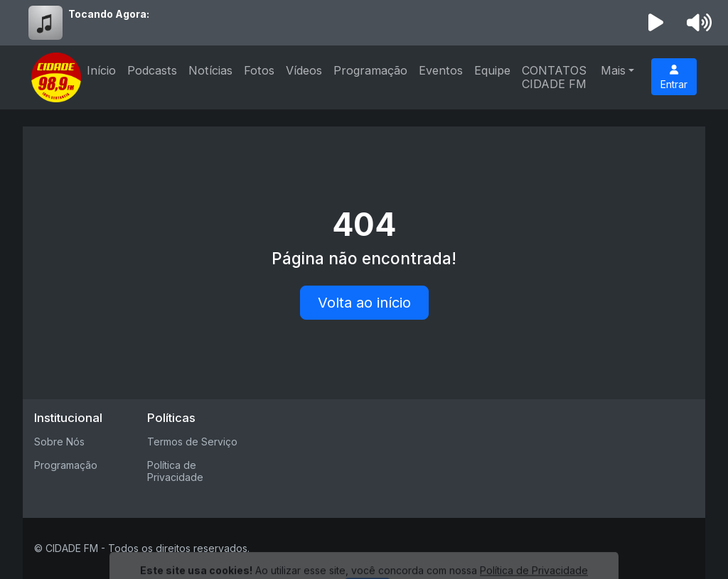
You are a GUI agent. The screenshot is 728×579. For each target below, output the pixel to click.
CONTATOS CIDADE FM (554, 77)
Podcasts (152, 70)
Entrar (674, 77)
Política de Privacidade (175, 471)
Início (101, 70)
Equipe (492, 70)
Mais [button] (613, 70)
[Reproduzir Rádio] (656, 23)
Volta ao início (364, 303)
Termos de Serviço (192, 442)
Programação (370, 70)
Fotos (259, 70)
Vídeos (304, 70)
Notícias (210, 70)
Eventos (441, 70)
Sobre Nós (59, 442)
